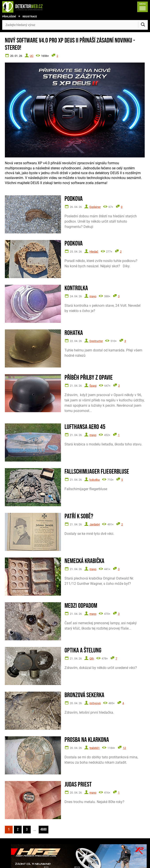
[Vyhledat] (143, 25)
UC (32, 56)
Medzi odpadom (81, 606)
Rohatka (74, 333)
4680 (44, 829)
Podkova (74, 199)
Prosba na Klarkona (87, 740)
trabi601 (95, 748)
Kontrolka (76, 288)
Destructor (96, 341)
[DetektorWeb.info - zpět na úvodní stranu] (27, 7)
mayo (93, 296)
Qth (92, 658)
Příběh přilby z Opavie (89, 378)
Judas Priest (78, 785)
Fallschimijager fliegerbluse (97, 472)
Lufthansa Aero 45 (85, 427)
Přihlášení (9, 17)
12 (124, 748)
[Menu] (142, 7)
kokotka (95, 480)
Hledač (94, 252)
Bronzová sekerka (84, 695)
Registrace (30, 17)
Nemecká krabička (84, 561)
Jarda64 (95, 524)
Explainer (95, 207)
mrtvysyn (95, 703)
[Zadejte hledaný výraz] (75, 25)
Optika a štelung (83, 651)
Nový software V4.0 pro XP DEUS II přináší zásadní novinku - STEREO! (70, 44)
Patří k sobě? (79, 516)
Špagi (93, 386)
